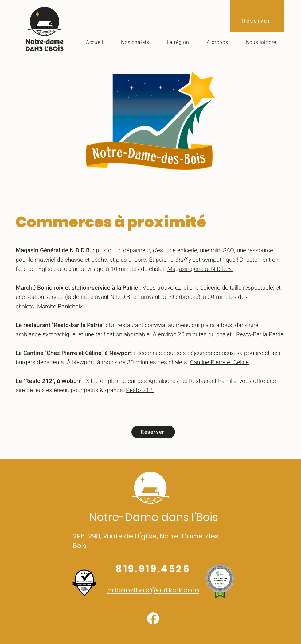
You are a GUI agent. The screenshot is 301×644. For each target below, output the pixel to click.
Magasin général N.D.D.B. (200, 269)
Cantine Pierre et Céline (219, 362)
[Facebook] (153, 618)
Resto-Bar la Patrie (260, 334)
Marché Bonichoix (60, 307)
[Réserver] (153, 432)
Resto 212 (140, 390)
